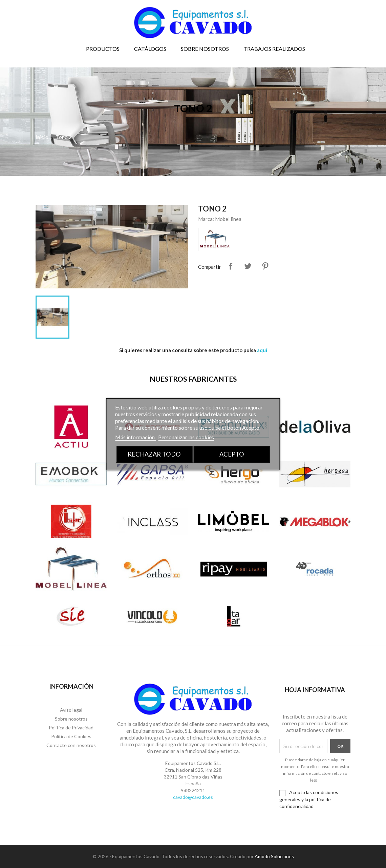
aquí (262, 350)
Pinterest (265, 266)
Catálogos (150, 49)
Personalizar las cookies (186, 437)
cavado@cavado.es (193, 797)
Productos (103, 49)
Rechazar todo (154, 454)
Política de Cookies (71, 736)
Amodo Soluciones (274, 856)
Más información (135, 437)
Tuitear (248, 266)
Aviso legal (71, 710)
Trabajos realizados (274, 49)
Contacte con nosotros (71, 745)
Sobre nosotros (205, 49)
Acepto (232, 454)
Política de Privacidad (71, 728)
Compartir (231, 266)
